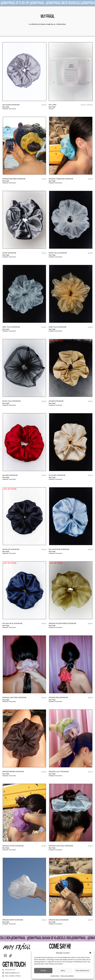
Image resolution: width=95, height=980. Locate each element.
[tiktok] (11, 956)
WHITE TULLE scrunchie (58, 253)
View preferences (82, 970)
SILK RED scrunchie (10, 475)
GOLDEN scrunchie (56, 401)
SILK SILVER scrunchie (11, 105)
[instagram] (5, 956)
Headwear (5, 109)
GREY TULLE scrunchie (11, 327)
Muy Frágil (6, 107)
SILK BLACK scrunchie (11, 549)
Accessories (12, 109)
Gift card (51, 109)
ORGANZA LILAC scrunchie (59, 772)
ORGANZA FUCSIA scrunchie (13, 846)
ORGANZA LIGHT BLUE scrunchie (61, 846)
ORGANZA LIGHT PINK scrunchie (14, 698)
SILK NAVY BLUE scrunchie (12, 623)
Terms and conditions (67, 976)
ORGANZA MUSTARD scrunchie (14, 179)
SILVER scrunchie (9, 253)
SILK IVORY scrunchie (57, 475)
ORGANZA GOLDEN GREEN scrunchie (62, 623)
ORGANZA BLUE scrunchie (59, 920)
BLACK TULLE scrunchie (12, 401)
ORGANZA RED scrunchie (58, 698)
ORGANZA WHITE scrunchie (13, 920)
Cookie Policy (55, 976)
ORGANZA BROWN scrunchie (13, 772)
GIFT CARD (53, 105)
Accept (43, 970)
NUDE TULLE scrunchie (58, 327)
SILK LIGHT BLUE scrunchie (59, 549)
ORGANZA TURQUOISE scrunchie (61, 179)
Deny (63, 970)
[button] (90, 953)
